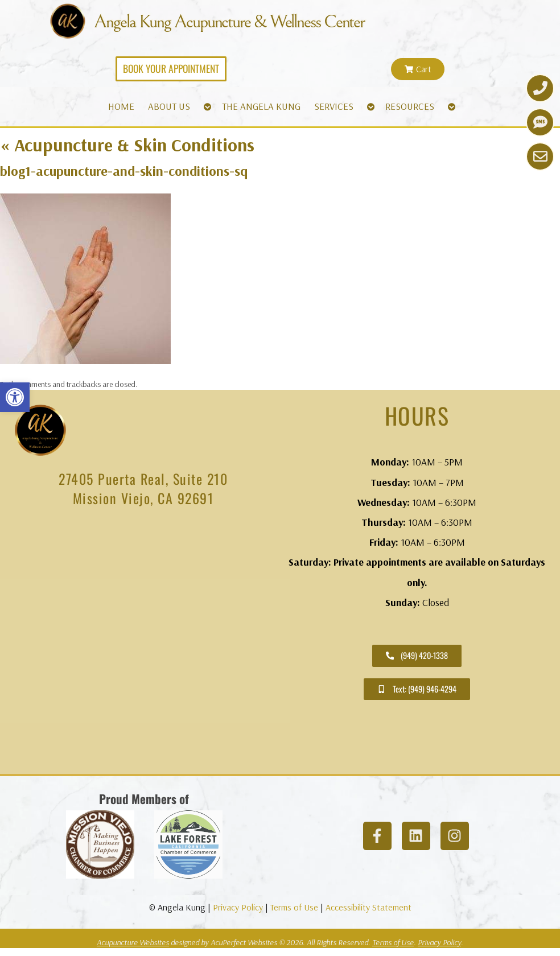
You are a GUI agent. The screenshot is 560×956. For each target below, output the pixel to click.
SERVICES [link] (334, 106)
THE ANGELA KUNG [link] (261, 106)
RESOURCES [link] (410, 106)
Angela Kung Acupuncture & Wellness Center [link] (241, 22)
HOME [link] (121, 106)
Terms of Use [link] (294, 906)
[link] (15, 397)
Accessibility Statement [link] (368, 906)
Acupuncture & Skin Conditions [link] (127, 144)
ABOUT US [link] (169, 106)
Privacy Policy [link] (238, 906)
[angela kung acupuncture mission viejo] (143, 645)
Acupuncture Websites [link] (133, 942)
